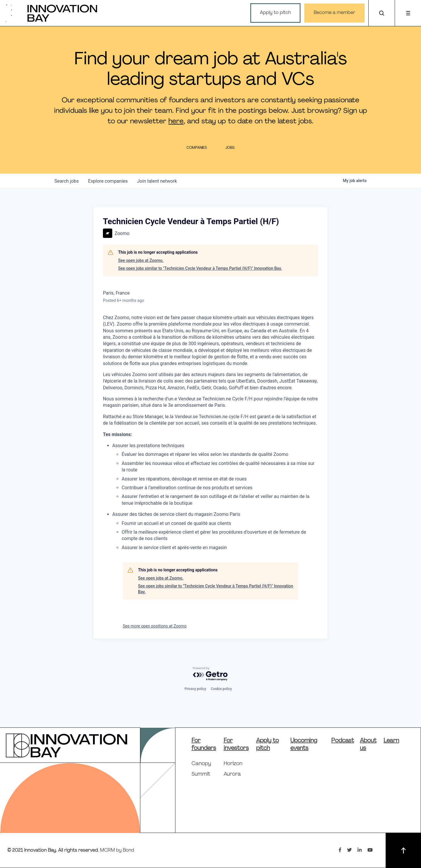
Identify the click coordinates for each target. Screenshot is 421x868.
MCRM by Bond (117, 850)
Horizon (233, 764)
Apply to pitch (275, 13)
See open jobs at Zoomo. (141, 260)
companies (108, 181)
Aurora (232, 774)
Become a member (334, 13)
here (176, 122)
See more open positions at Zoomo (155, 626)
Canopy (201, 764)
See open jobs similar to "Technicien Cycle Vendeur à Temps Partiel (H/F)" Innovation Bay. (200, 268)
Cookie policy (221, 689)
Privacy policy (195, 689)
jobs (67, 181)
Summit (201, 774)
